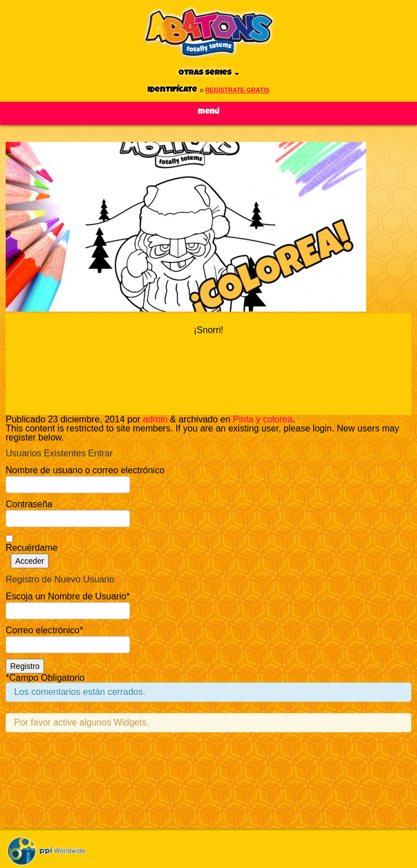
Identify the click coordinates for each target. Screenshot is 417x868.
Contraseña (29, 504)
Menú (209, 112)
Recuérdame (32, 548)
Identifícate (172, 90)
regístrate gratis (237, 90)
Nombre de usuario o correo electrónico (85, 470)
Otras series (209, 73)
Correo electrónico (44, 630)
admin (155, 419)
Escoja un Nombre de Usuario (68, 596)
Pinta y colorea (263, 419)
